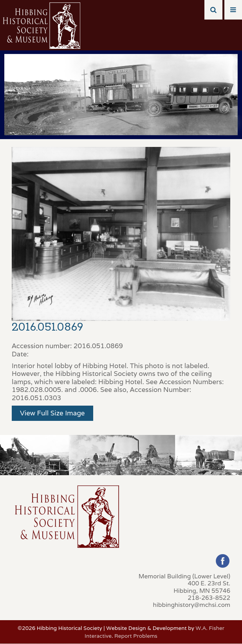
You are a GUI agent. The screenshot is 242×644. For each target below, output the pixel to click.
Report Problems (136, 636)
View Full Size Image (52, 413)
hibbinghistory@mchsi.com (192, 605)
